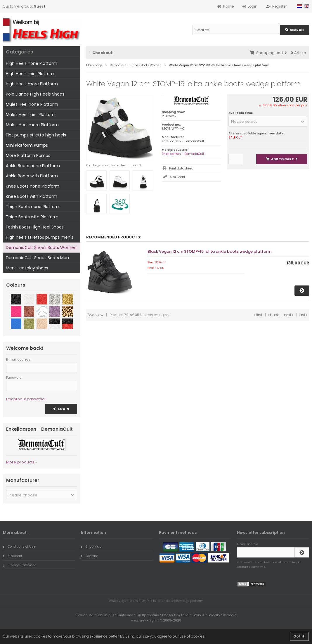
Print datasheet (181, 168)
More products (20, 462)
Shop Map (91, 546)
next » (289, 315)
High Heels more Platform (32, 84)
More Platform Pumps (28, 155)
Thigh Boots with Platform (32, 217)
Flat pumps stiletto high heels (36, 135)
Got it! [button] (299, 636)
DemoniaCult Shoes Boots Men (37, 258)
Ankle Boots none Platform (33, 166)
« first (258, 315)
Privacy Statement (19, 565)
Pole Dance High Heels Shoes (35, 94)
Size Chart (177, 177)
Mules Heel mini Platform (31, 115)
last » (303, 315)
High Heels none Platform (32, 63)
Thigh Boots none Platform (33, 207)
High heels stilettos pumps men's (40, 237)
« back (273, 315)
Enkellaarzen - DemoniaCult (183, 154)
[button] (268, 121)
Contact (89, 556)
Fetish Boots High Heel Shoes (35, 227)
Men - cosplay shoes (27, 268)
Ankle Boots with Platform (32, 176)
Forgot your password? (26, 399)
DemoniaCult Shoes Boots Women (41, 247)
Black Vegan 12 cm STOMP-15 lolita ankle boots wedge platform (209, 251)
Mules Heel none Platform (32, 104)
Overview (96, 315)
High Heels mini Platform (31, 74)
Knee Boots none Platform (33, 186)
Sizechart (13, 556)
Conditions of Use (19, 546)
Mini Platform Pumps (27, 145)
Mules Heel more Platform (32, 125)
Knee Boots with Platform (32, 196)
